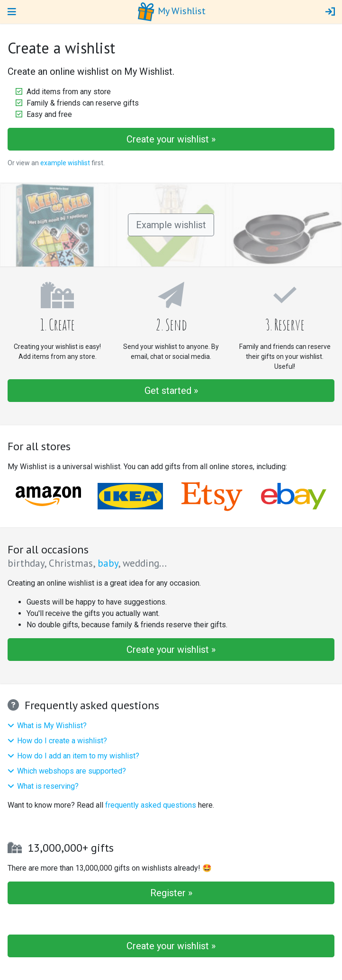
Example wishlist (171, 225)
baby (108, 563)
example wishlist (65, 163)
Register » (171, 893)
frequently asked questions (151, 805)
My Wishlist (171, 12)
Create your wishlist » (171, 139)
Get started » (171, 391)
